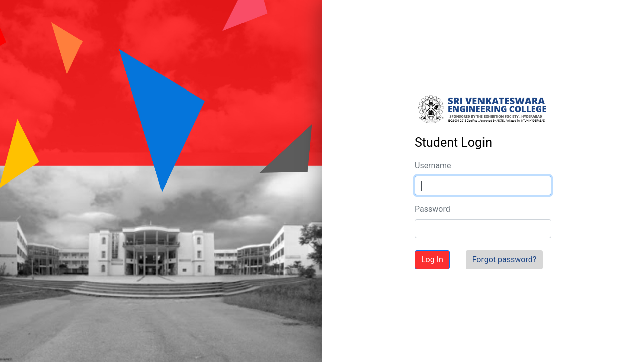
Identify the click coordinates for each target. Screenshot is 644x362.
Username (433, 166)
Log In (432, 260)
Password (432, 209)
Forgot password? (505, 260)
